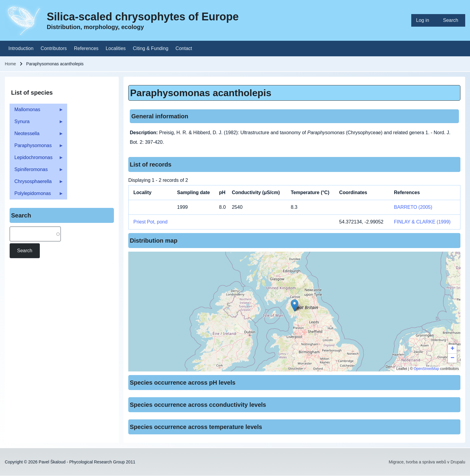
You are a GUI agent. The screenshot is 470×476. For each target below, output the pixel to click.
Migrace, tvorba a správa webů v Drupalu (427, 462)
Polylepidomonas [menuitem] (37, 195)
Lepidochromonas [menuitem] (37, 159)
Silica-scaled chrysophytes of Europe (143, 17)
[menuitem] (425, 20)
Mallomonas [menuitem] (37, 111)
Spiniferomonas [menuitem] (37, 171)
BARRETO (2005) (413, 207)
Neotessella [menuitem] (37, 135)
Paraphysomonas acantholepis (201, 93)
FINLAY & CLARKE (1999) (422, 222)
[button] (294, 305)
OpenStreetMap (426, 369)
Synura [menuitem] (37, 123)
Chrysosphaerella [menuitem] (37, 183)
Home (10, 64)
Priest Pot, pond (150, 222)
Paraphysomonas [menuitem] (37, 147)
